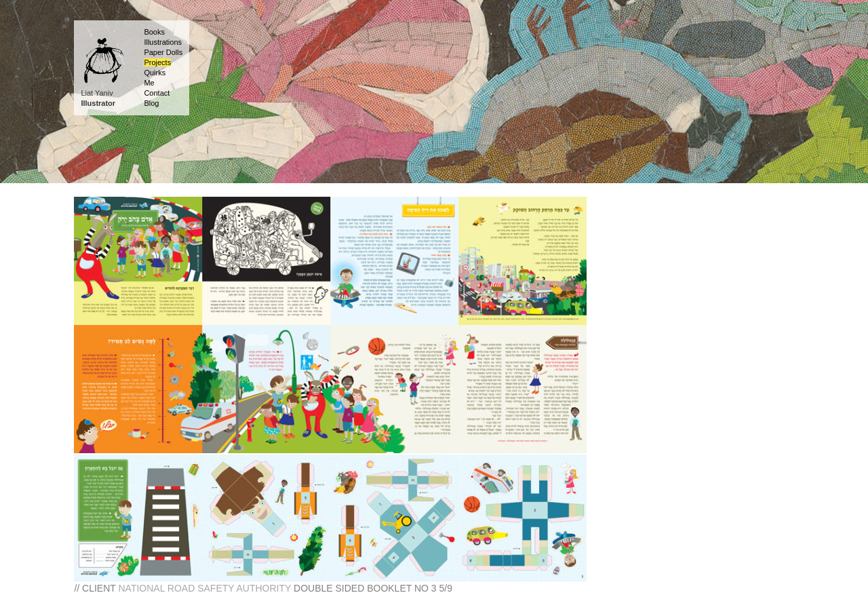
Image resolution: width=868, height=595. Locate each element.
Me (149, 83)
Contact (157, 93)
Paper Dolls (163, 52)
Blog (151, 103)
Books (154, 32)
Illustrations (163, 42)
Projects (157, 62)
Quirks (155, 73)
